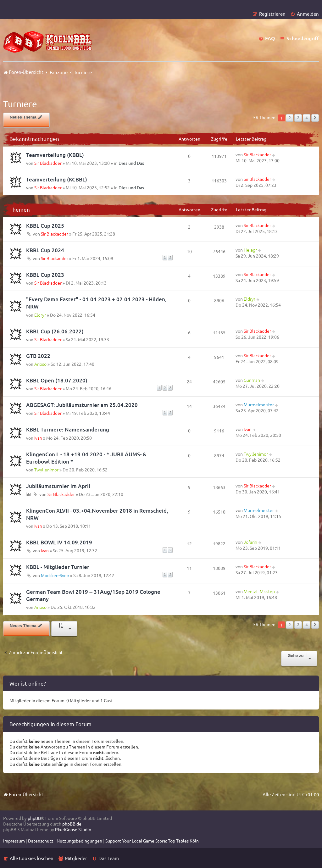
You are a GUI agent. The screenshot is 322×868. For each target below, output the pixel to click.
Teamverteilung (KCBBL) (57, 179)
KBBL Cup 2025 (45, 226)
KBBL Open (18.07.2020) (57, 380)
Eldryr (40, 315)
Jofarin (250, 542)
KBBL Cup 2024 (45, 250)
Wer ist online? (28, 683)
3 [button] (298, 118)
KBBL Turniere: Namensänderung (68, 429)
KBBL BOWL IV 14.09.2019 (59, 542)
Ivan (38, 438)
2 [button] (289, 118)
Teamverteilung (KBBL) (55, 155)
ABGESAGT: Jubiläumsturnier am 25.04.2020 (82, 405)
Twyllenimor (46, 470)
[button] (315, 118)
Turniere (20, 104)
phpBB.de (72, 824)
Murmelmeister (259, 404)
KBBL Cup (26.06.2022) (55, 331)
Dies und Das (131, 163)
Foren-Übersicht (23, 794)
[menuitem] (305, 14)
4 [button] (306, 118)
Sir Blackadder (48, 163)
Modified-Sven (55, 575)
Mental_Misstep (259, 591)
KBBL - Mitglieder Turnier (58, 567)
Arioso (40, 364)
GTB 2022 (38, 356)
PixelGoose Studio (73, 829)
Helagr (250, 250)
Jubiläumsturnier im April (58, 486)
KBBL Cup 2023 (45, 275)
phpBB (34, 818)
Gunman (252, 380)
